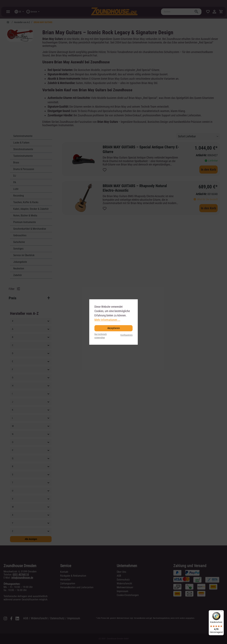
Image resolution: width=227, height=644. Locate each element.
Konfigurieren (127, 335)
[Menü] (222, 612)
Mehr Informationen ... (107, 320)
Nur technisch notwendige (101, 336)
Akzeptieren (114, 328)
